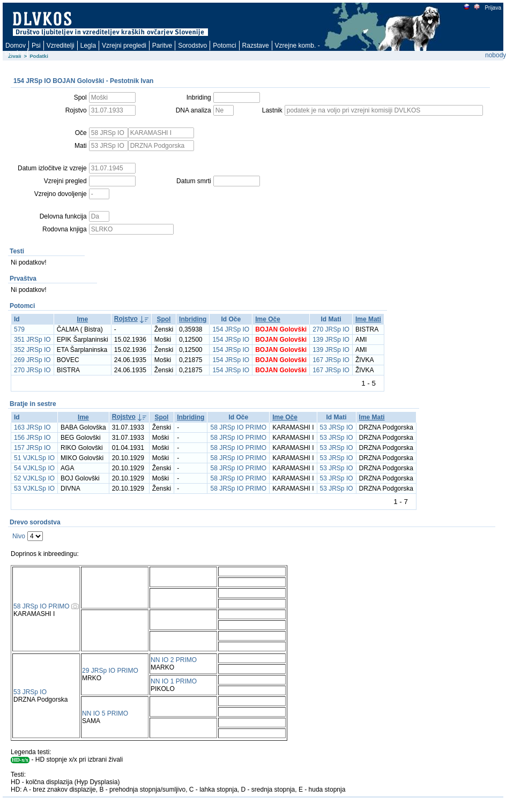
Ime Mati (368, 319)
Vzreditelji (61, 46)
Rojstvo (126, 319)
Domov (16, 46)
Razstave (256, 46)
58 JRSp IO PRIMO (238, 427)
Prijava (493, 8)
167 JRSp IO (331, 360)
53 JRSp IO (337, 427)
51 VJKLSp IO (34, 458)
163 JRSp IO (32, 427)
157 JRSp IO (32, 448)
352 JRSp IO (32, 350)
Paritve (162, 46)
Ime (82, 319)
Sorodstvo (192, 46)
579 (19, 329)
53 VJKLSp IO (34, 488)
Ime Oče (268, 319)
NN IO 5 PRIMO (105, 713)
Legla (88, 46)
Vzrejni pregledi (124, 46)
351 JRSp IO (32, 340)
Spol (163, 319)
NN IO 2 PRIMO (174, 660)
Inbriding (193, 319)
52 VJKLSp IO (34, 478)
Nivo (19, 536)
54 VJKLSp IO (34, 468)
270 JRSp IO (331, 329)
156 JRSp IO (32, 438)
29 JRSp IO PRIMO (110, 671)
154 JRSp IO (231, 329)
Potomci (224, 46)
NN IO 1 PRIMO (174, 681)
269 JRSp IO (32, 360)
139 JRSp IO (331, 340)
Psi (36, 46)
